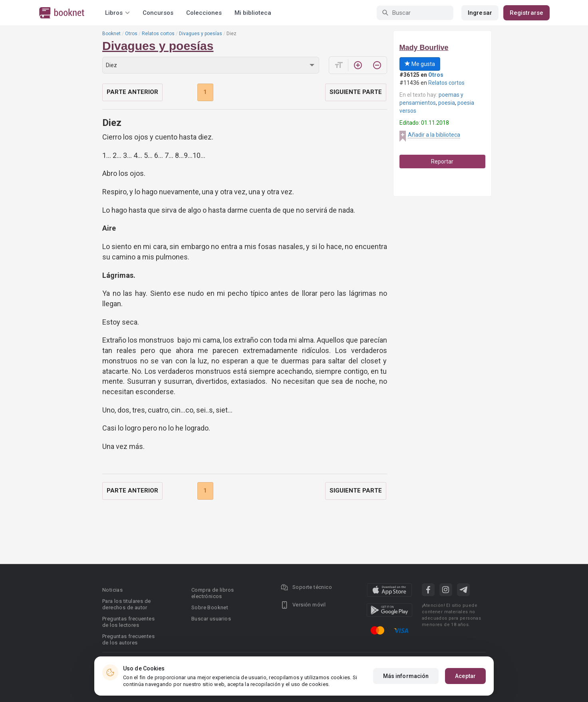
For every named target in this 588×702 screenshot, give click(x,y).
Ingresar (480, 13)
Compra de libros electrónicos (213, 593)
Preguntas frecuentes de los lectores (128, 622)
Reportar (442, 162)
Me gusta (420, 64)
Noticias (112, 590)
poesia (447, 103)
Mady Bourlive (424, 48)
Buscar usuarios (211, 619)
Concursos (158, 13)
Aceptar (465, 676)
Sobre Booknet (210, 607)
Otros (131, 34)
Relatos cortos (158, 34)
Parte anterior (132, 92)
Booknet (111, 34)
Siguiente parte (356, 92)
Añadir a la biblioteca (434, 135)
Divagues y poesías (201, 34)
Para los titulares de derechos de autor (126, 604)
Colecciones (204, 13)
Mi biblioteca (253, 13)
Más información (406, 676)
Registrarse (526, 13)
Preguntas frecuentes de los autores (128, 639)
